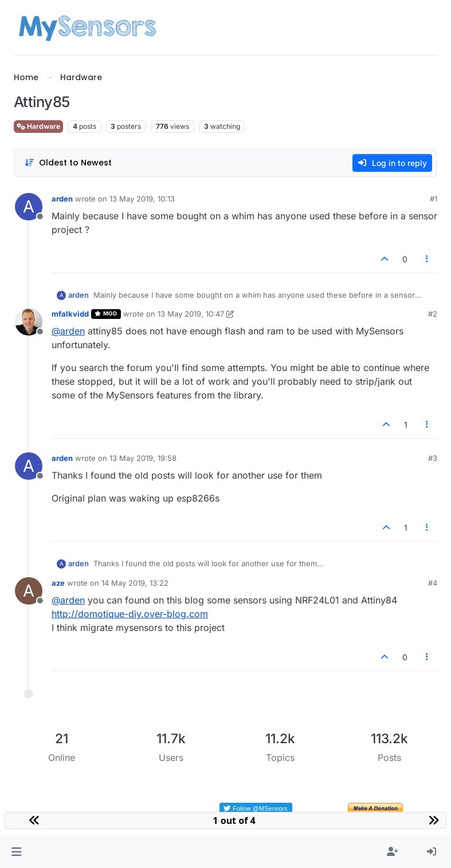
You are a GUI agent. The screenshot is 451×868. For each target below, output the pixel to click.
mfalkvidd (70, 314)
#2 (433, 314)
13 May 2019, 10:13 (142, 199)
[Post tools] (428, 259)
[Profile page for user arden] (29, 207)
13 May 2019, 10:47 (191, 314)
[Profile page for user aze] (29, 591)
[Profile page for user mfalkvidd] (29, 322)
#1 (434, 199)
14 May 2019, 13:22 (135, 583)
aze (58, 583)
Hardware (38, 126)
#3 (433, 458)
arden (62, 199)
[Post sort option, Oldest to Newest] (68, 163)
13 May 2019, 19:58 (143, 458)
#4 (433, 583)
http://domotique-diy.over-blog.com (130, 614)
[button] (16, 852)
